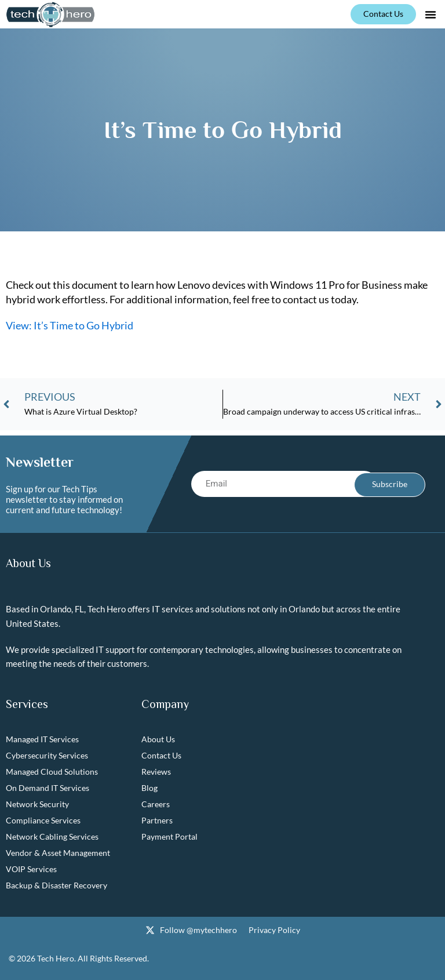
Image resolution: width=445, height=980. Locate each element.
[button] (431, 14)
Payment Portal (169, 837)
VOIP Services (31, 870)
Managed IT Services (42, 740)
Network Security (37, 805)
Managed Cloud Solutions (52, 772)
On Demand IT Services (48, 788)
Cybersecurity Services (47, 756)
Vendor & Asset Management (58, 853)
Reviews (156, 772)
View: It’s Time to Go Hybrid (70, 325)
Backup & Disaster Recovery (56, 886)
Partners (157, 821)
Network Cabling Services (52, 837)
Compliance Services (43, 821)
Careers (156, 805)
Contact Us (161, 756)
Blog (149, 788)
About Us (158, 740)
